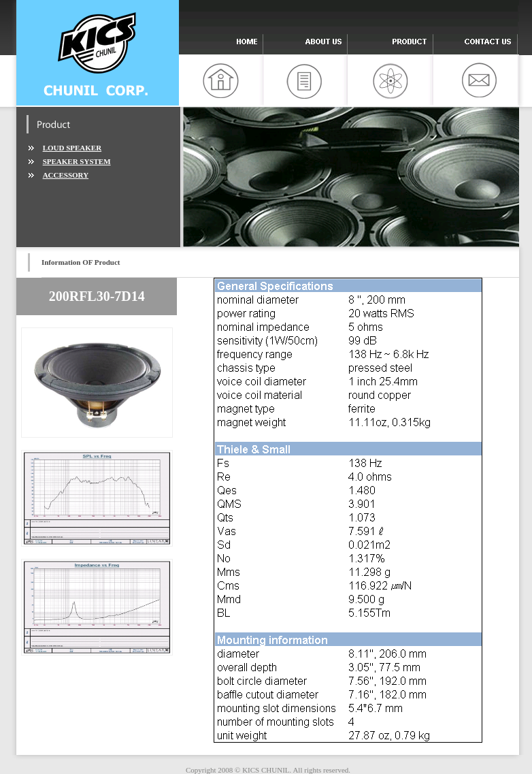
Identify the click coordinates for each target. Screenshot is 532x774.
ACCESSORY (66, 175)
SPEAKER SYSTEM (77, 161)
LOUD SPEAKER (72, 148)
